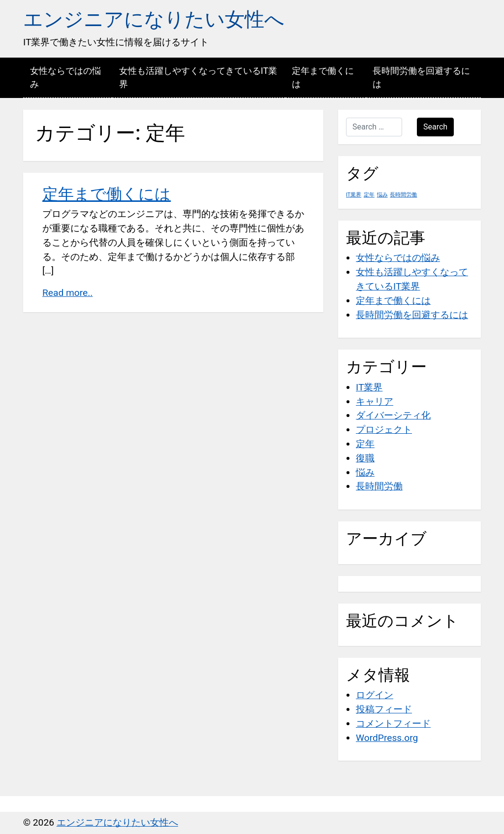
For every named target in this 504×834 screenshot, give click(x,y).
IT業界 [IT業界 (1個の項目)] (354, 195)
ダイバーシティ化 (393, 415)
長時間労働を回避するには (421, 77)
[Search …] (374, 127)
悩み (365, 472)
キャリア (375, 401)
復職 (365, 458)
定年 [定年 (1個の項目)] (369, 195)
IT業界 (369, 387)
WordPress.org (387, 738)
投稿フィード (384, 709)
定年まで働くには (323, 77)
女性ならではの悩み (65, 77)
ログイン (375, 695)
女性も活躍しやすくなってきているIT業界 (198, 77)
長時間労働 (379, 486)
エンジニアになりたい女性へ (154, 19)
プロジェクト (384, 430)
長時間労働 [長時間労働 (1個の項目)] (403, 195)
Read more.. (67, 293)
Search (435, 127)
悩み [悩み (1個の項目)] (382, 195)
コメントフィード (393, 723)
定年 (365, 444)
